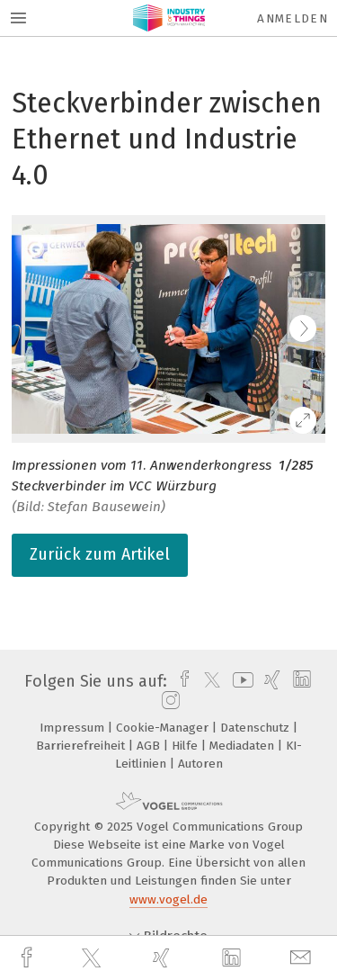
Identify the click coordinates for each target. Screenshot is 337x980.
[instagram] (168, 701)
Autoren (200, 764)
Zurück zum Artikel (100, 554)
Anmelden (293, 18)
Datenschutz (257, 728)
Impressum (74, 728)
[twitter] (93, 958)
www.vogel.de (168, 899)
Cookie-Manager (164, 728)
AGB (150, 746)
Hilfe (186, 746)
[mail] (303, 958)
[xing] (164, 958)
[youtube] (240, 681)
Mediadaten (244, 746)
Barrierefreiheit (82, 746)
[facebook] (29, 958)
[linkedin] (234, 958)
